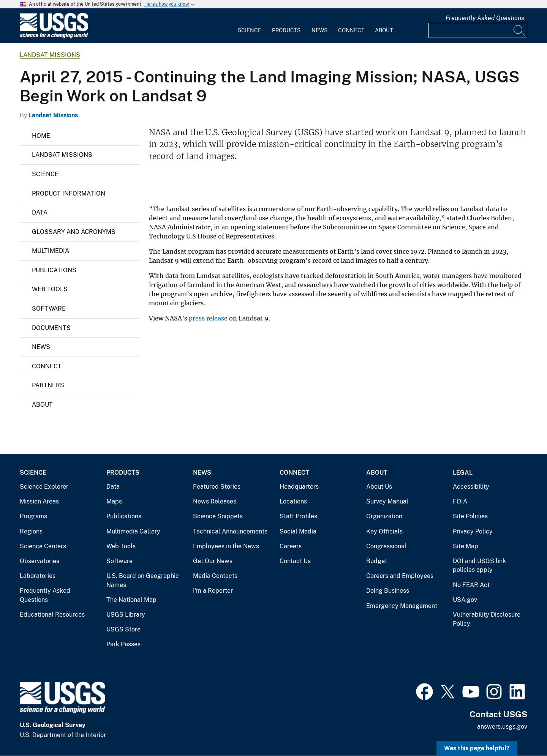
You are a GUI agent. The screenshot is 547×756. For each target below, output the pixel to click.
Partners (48, 385)
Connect (351, 30)
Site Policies (470, 516)
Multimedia (51, 251)
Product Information (69, 193)
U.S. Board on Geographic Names (143, 580)
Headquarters (299, 487)
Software (49, 309)
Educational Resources (52, 615)
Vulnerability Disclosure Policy (487, 619)
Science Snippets (218, 516)
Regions (31, 531)
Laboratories (38, 576)
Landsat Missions (50, 55)
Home (41, 136)
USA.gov (465, 600)
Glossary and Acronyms (74, 232)
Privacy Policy (473, 531)
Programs (33, 516)
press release (208, 318)
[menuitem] (250, 26)
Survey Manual (387, 501)
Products (286, 30)
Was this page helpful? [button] (477, 748)
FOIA (460, 501)
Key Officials (384, 531)
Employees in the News (226, 546)
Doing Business (388, 591)
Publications (54, 270)
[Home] (54, 37)
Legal (463, 473)
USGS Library (126, 615)
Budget (377, 561)
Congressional (386, 546)
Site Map (466, 546)
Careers (291, 546)
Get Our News (213, 561)
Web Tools (50, 289)
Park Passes (123, 644)
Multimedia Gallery (133, 531)
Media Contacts (215, 576)
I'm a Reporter (213, 591)
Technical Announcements (230, 531)
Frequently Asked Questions (485, 18)
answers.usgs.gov (502, 727)
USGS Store (123, 629)
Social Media (298, 531)
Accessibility (471, 487)
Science (250, 30)
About (384, 30)
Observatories (40, 561)
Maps (114, 501)
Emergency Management (402, 606)
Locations (293, 501)
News (319, 30)
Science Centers (43, 546)
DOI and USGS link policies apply (479, 566)
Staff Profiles (298, 516)
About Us (379, 487)
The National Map (131, 600)
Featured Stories (217, 487)
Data (40, 212)
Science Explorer (44, 487)
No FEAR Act (471, 585)
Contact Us (295, 561)
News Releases (215, 501)
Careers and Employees (400, 576)
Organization (384, 516)
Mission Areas (39, 501)
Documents (51, 328)
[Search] (520, 30)
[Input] (478, 30)
